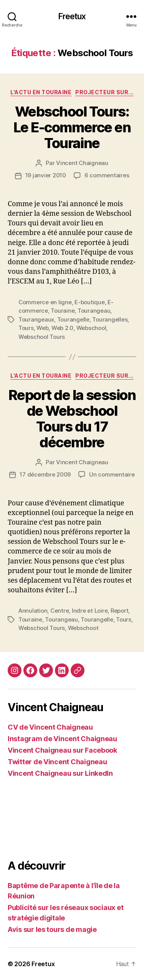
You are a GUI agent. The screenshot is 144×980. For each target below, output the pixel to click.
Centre (60, 611)
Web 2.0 (62, 328)
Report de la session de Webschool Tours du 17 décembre (72, 419)
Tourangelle (73, 319)
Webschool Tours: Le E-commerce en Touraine (72, 127)
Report (119, 611)
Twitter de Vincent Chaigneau (57, 762)
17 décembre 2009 (45, 474)
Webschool (91, 328)
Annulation (33, 611)
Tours (26, 328)
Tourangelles (110, 319)
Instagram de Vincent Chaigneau (62, 739)
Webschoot (83, 628)
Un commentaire (112, 474)
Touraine (63, 311)
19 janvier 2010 (46, 175)
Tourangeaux (36, 319)
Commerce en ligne (45, 302)
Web (42, 328)
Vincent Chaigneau (82, 163)
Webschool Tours (42, 337)
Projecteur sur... (104, 92)
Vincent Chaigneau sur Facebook (62, 750)
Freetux (72, 16)
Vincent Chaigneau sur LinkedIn (60, 773)
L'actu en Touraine (41, 92)
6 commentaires (107, 175)
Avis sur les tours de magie (52, 929)
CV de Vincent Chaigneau (50, 727)
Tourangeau (94, 311)
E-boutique (89, 302)
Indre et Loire (90, 611)
